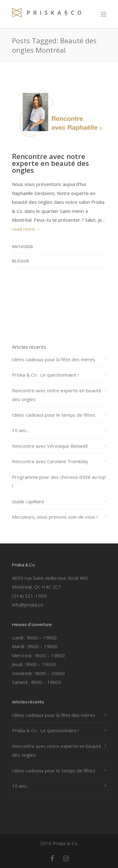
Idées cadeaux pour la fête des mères (53, 359)
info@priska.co (28, 605)
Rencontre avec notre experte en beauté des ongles (51, 163)
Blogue (20, 261)
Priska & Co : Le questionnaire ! (45, 375)
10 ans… (21, 430)
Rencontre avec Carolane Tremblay (50, 461)
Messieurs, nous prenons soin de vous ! (55, 517)
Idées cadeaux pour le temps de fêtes (54, 415)
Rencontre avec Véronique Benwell (50, 446)
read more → (26, 229)
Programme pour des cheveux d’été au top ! (59, 482)
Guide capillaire (28, 501)
